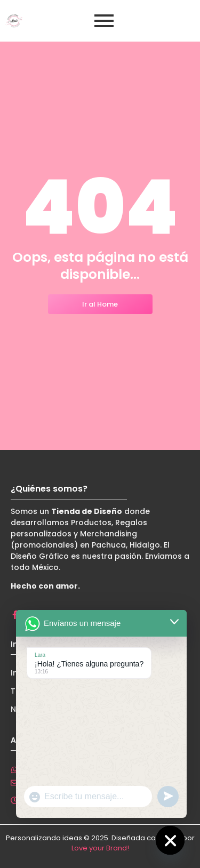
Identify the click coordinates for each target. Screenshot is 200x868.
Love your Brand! (100, 848)
